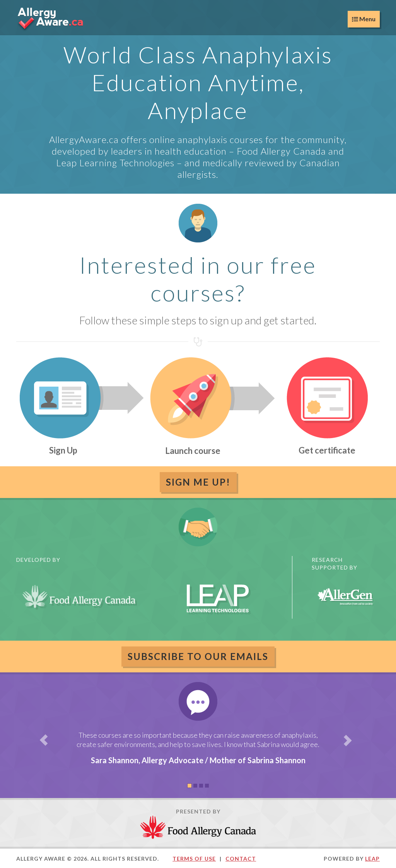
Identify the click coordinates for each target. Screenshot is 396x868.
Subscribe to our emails (198, 656)
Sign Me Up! (198, 482)
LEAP (372, 859)
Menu (364, 19)
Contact (241, 859)
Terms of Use (194, 859)
